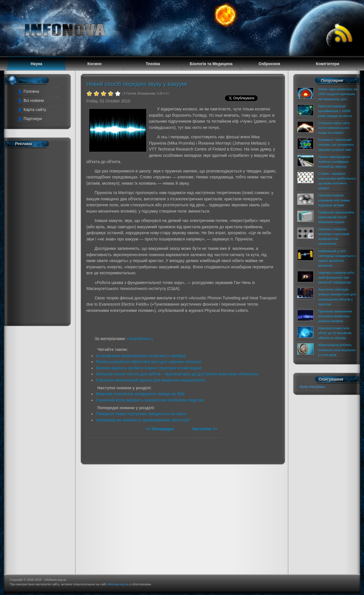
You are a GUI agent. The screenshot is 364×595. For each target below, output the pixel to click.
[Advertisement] (40, 236)
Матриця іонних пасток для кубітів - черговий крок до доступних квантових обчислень (177, 374)
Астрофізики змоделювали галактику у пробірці (141, 356)
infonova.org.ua (118, 584)
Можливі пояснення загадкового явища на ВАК (140, 394)
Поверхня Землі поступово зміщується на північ (141, 414)
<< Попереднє (161, 429)
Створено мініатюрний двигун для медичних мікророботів (150, 380)
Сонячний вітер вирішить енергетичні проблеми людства (150, 400)
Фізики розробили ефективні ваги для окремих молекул (149, 362)
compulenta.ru (140, 339)
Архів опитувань (312, 387)
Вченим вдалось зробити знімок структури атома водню (149, 368)
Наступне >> (205, 429)
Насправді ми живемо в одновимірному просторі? (143, 420)
